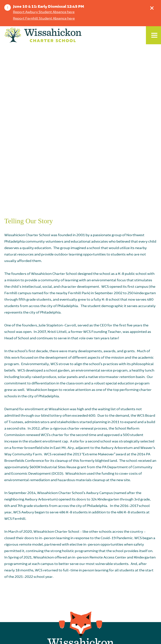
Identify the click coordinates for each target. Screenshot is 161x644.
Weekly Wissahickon (81, 569)
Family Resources (80, 607)
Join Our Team (80, 577)
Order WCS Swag (80, 615)
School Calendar (81, 561)
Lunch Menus (80, 600)
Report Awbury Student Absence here (44, 12)
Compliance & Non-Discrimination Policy (79, 636)
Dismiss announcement (153, 7)
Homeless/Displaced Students (80, 592)
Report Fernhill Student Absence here (44, 19)
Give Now (80, 584)
